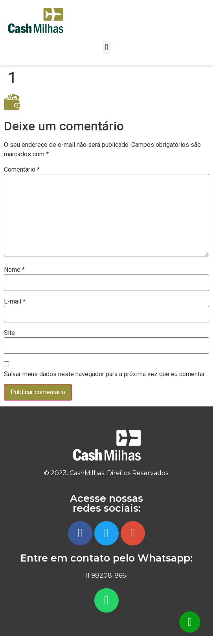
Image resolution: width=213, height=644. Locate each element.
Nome (14, 270)
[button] (106, 47)
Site (9, 333)
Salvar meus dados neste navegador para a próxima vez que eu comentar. (105, 374)
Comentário (22, 170)
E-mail (15, 302)
